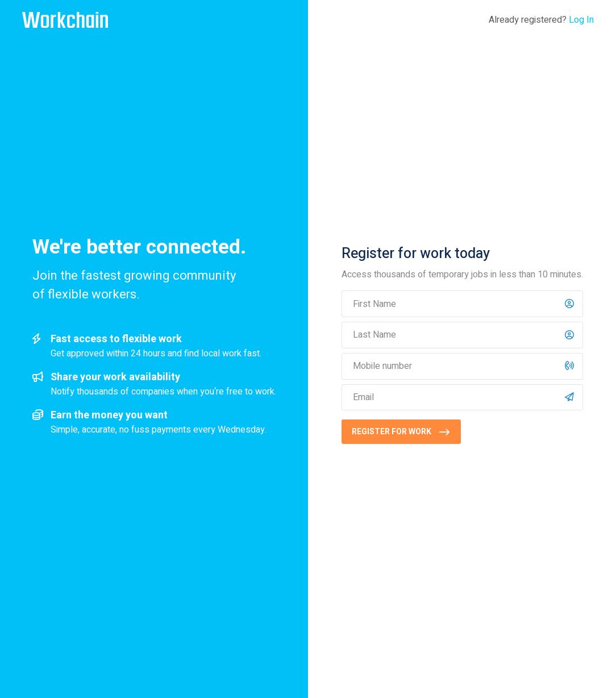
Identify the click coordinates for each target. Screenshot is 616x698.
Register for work (392, 432)
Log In (581, 20)
